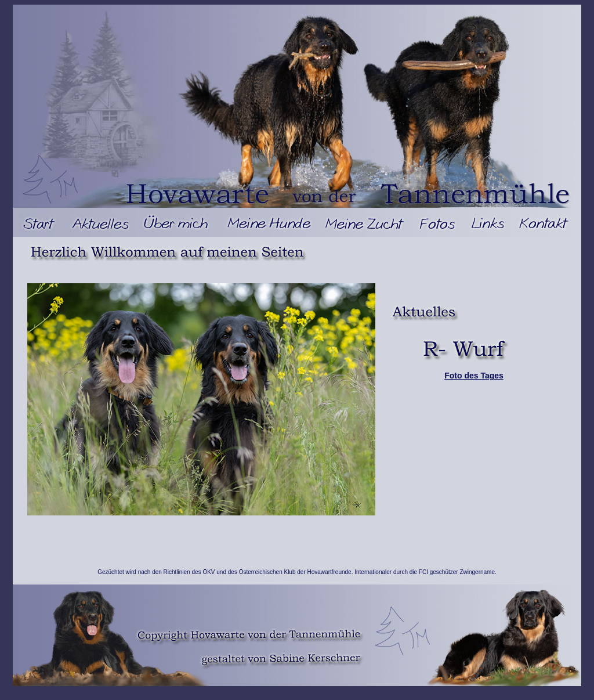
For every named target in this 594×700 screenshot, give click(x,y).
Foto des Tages (474, 376)
